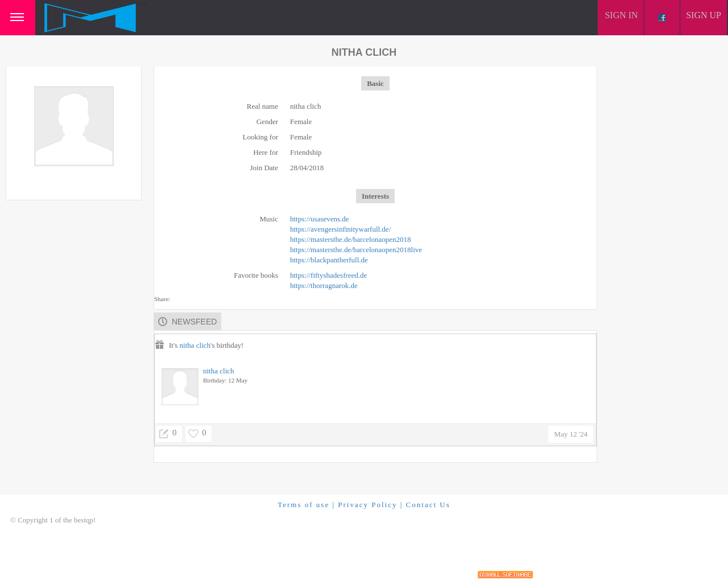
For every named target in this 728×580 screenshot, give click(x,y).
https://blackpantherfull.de (329, 260)
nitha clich (195, 345)
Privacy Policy (367, 505)
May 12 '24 (571, 434)
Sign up (704, 15)
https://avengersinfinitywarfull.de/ (340, 229)
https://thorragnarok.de (324, 285)
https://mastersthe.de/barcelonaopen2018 (351, 239)
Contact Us (428, 505)
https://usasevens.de (320, 219)
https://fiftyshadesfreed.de (328, 275)
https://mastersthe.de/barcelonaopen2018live (356, 250)
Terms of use (303, 505)
